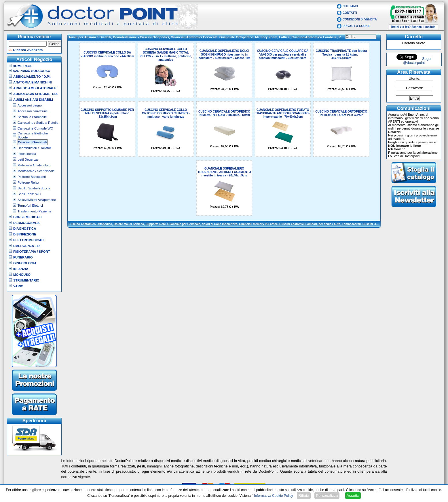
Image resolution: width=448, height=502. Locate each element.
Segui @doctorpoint (417, 61)
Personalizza (327, 496)
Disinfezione (25, 234)
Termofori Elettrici (30, 206)
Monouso (22, 275)
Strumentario (26, 280)
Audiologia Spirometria (35, 94)
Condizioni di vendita (360, 19)
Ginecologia (25, 263)
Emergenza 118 (27, 246)
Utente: (414, 79)
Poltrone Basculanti (32, 177)
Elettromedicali (29, 240)
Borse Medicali (27, 217)
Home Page (21, 66)
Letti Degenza (28, 159)
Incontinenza (27, 154)
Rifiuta (304, 496)
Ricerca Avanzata (28, 50)
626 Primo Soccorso (32, 71)
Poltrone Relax (28, 182)
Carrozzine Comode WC (35, 128)
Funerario (23, 257)
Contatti (350, 13)
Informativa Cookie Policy (273, 496)
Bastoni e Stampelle (32, 117)
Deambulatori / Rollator (34, 148)
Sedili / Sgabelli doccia (34, 188)
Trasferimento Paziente (34, 211)
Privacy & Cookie (357, 26)
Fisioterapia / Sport (32, 252)
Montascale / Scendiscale (36, 171)
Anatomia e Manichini (33, 82)
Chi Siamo (350, 6)
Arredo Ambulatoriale (35, 88)
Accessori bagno (30, 105)
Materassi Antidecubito (34, 165)
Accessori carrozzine (33, 111)
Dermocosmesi (27, 223)
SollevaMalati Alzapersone (37, 200)
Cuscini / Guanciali (33, 142)
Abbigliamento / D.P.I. (32, 77)
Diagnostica (25, 229)
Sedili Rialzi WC (29, 194)
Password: (414, 88)
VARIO (18, 286)
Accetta (353, 496)
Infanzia (21, 269)
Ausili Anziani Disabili (33, 100)
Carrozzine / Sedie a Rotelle (38, 123)
